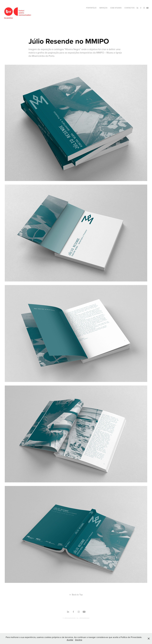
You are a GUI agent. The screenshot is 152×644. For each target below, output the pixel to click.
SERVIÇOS (103, 8)
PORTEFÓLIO (91, 8)
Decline (79, 640)
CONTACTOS (129, 8)
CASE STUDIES (116, 8)
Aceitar (70, 640)
